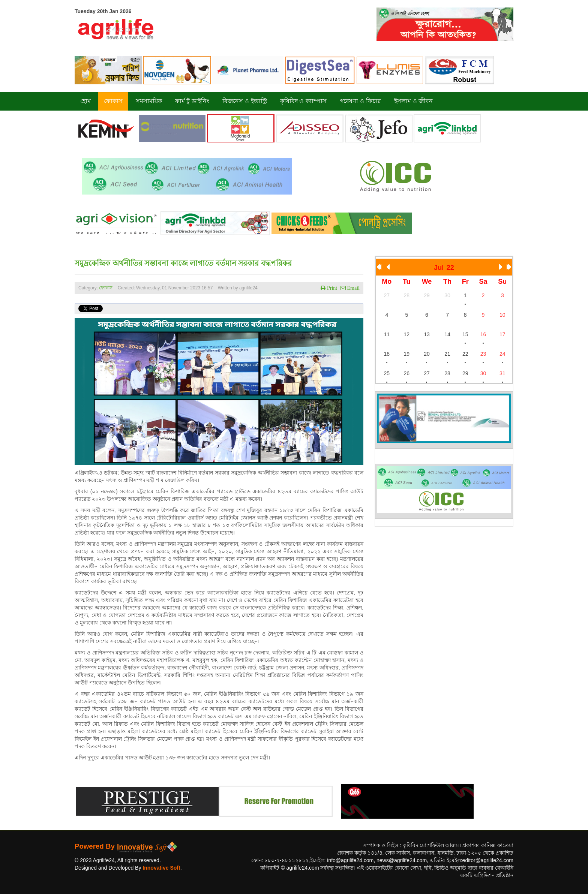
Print (331, 288)
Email (353, 288)
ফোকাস (106, 288)
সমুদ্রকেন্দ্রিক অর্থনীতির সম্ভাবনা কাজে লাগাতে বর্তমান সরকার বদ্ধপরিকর (183, 263)
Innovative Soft (161, 868)
